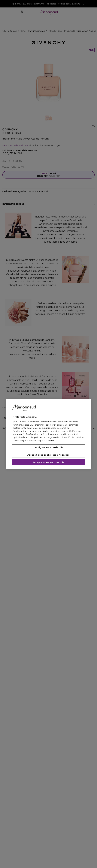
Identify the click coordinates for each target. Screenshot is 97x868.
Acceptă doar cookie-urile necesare (49, 455)
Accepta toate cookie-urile (49, 462)
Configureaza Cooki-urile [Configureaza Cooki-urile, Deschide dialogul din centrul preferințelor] (49, 447)
